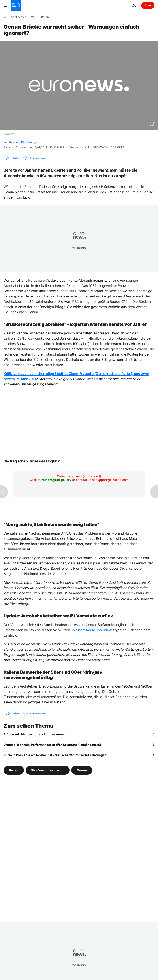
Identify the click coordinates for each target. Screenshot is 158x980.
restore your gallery (56, 480)
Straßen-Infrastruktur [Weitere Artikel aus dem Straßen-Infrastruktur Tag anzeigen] (48, 770)
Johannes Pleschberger (23, 142)
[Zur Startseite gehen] (16, 5)
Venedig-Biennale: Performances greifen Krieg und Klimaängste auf (52, 745)
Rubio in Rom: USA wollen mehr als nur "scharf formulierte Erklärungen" (55, 755)
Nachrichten (19, 17)
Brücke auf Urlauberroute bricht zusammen (35, 734)
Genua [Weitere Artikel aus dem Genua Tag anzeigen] (82, 770)
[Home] (5, 17)
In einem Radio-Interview (92, 630)
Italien (45, 17)
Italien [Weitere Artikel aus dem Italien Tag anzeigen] (14, 770)
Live (148, 5)
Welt (34, 17)
